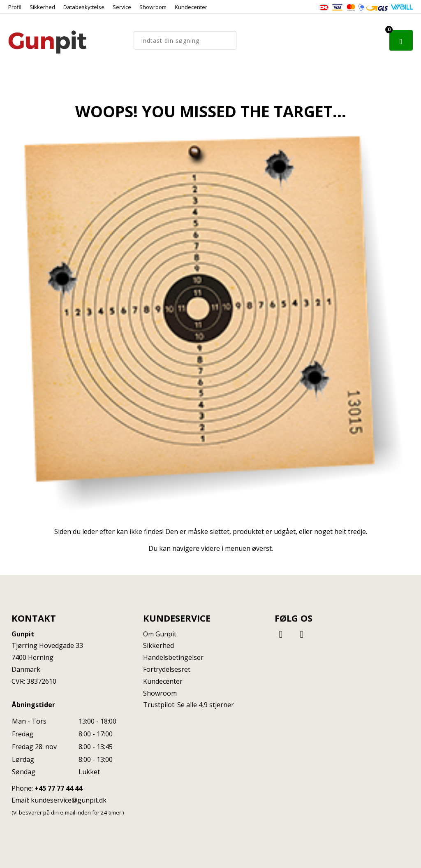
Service (122, 7)
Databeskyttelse (84, 7)
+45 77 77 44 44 (58, 788)
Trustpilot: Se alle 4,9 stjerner (189, 705)
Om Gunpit (160, 634)
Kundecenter (191, 7)
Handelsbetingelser (173, 657)
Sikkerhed (42, 7)
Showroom (153, 7)
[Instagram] (302, 634)
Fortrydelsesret (167, 669)
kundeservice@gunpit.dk (69, 800)
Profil (15, 7)
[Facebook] (282, 634)
